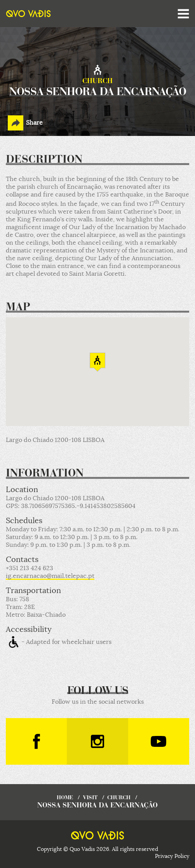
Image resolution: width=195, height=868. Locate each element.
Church (119, 798)
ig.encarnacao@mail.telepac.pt (50, 576)
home (65, 798)
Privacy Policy (172, 856)
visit (90, 798)
